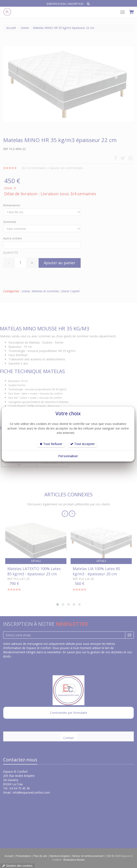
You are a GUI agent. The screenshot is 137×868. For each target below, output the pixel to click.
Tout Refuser (51, 444)
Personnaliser (68, 456)
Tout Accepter (83, 444)
